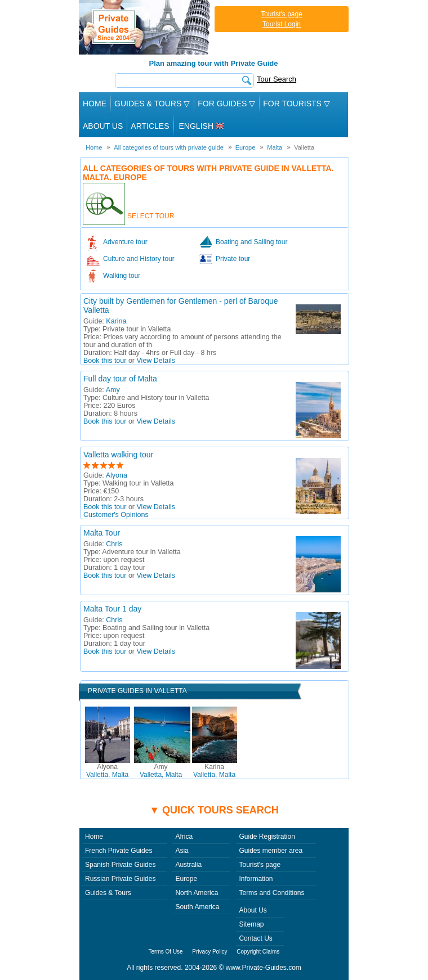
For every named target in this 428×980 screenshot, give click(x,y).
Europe (186, 879)
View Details (156, 361)
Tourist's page (282, 14)
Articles (150, 126)
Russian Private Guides (120, 879)
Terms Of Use (166, 952)
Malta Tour (102, 533)
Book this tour (105, 361)
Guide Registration (267, 837)
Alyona (117, 475)
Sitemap (251, 924)
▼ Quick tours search (214, 810)
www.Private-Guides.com (264, 968)
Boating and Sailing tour (251, 242)
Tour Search (277, 79)
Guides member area (271, 851)
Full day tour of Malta (120, 379)
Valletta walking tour (118, 455)
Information (256, 879)
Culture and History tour (139, 259)
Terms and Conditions (271, 893)
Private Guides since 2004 (146, 27)
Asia (182, 851)
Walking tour (122, 276)
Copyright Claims (258, 952)
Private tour (233, 259)
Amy (113, 390)
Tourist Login (282, 24)
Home (95, 104)
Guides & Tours (108, 893)
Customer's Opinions (116, 515)
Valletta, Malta (107, 771)
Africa (184, 837)
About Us (103, 126)
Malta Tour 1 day (112, 609)
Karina (116, 321)
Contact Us (255, 938)
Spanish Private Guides (120, 865)
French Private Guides (119, 851)
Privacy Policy (209, 952)
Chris (114, 544)
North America (197, 893)
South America (197, 907)
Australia (188, 865)
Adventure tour (125, 242)
